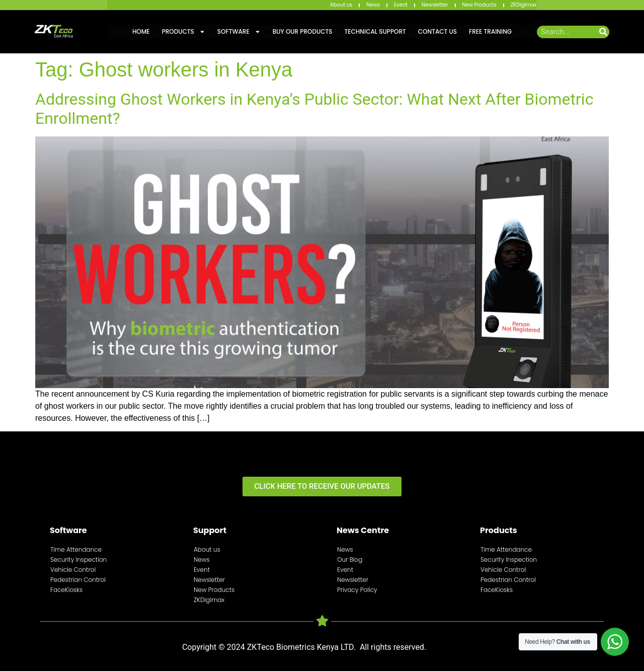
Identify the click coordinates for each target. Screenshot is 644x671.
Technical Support (375, 31)
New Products (479, 5)
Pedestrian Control (78, 580)
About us (341, 5)
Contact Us (437, 31)
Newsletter (435, 5)
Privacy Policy (357, 590)
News (373, 5)
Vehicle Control (73, 570)
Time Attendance (76, 549)
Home (141, 31)
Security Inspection (78, 560)
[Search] (603, 32)
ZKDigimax (524, 5)
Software (239, 32)
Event (401, 5)
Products (184, 32)
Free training (490, 31)
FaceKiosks (66, 590)
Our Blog (350, 560)
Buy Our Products (303, 31)
